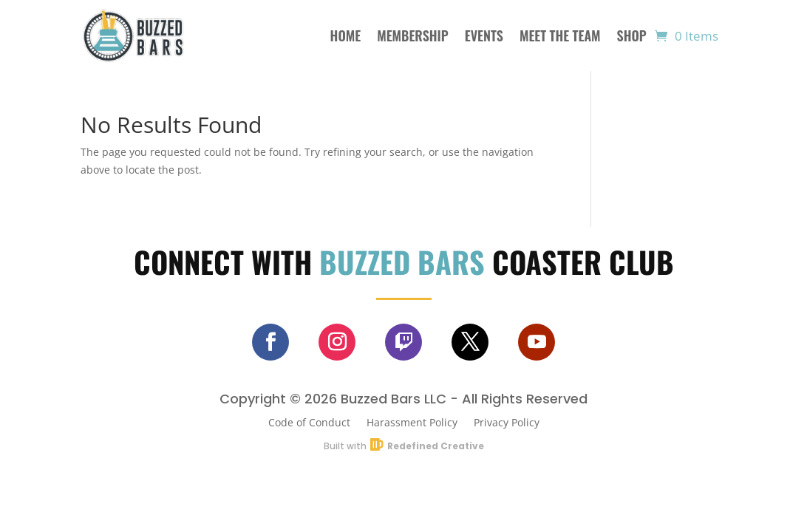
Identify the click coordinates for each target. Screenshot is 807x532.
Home (346, 35)
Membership (413, 35)
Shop (632, 35)
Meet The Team (560, 35)
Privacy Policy (507, 422)
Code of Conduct (309, 422)
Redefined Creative (436, 446)
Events (484, 35)
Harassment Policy (412, 422)
